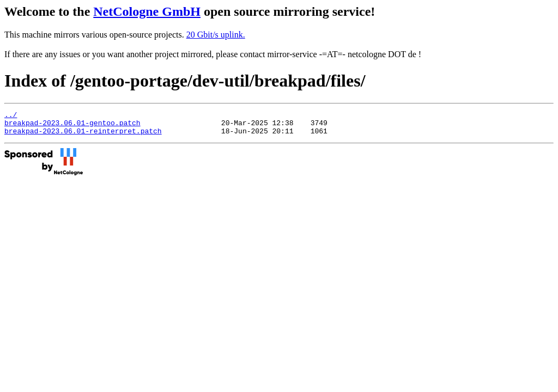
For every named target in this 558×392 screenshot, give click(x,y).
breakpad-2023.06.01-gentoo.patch (72, 126)
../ (11, 116)
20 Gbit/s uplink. (216, 35)
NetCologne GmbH (147, 11)
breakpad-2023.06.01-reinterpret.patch (83, 136)
